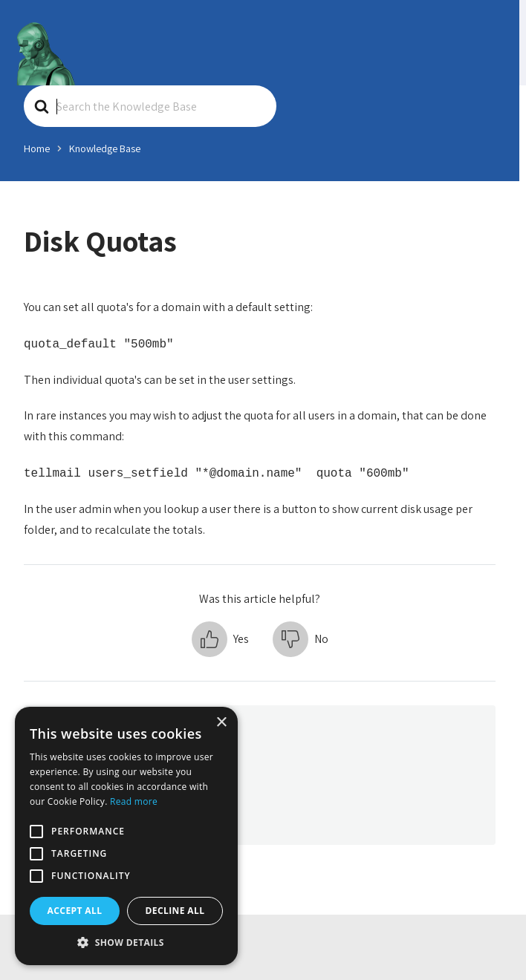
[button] (220, 639)
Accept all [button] (75, 911)
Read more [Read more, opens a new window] (134, 801)
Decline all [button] (175, 911)
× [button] (221, 723)
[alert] (126, 836)
